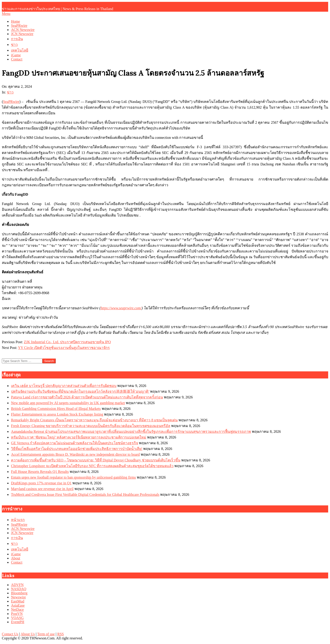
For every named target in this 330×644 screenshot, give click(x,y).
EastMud (18, 601)
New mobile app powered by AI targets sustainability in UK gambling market (68, 403)
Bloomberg (19, 593)
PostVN (17, 614)
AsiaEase (18, 605)
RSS (60, 634)
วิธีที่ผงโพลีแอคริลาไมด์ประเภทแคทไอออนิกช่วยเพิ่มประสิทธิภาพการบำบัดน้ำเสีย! (77, 449)
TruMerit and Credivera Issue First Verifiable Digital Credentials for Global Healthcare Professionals (85, 495)
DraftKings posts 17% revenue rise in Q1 (41, 483)
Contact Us (10, 634)
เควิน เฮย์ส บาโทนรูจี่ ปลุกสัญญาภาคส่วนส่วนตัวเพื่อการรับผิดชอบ (64, 386)
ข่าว (10, 92)
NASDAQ (19, 589)
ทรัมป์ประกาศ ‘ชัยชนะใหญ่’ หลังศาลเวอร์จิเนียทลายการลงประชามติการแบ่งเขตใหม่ (79, 437)
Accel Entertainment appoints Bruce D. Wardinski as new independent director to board (75, 454)
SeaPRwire (11, 102)
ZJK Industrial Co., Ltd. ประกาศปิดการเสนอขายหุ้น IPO (67, 342)
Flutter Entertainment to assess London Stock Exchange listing (57, 414)
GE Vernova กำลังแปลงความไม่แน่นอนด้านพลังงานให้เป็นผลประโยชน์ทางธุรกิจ (74, 443)
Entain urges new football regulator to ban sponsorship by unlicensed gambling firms (73, 477)
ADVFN (17, 585)
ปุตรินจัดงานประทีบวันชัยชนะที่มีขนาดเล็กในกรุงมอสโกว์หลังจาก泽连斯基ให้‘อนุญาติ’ (80, 391)
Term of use (46, 634)
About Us (28, 634)
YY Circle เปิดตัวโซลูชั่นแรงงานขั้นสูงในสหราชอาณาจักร (64, 348)
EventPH (18, 622)
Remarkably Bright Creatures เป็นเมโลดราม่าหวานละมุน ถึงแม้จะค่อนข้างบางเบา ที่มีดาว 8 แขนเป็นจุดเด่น (94, 420)
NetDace (17, 610)
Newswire (18, 597)
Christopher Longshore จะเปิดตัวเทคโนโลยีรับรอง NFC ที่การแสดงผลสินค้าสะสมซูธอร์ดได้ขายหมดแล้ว (92, 466)
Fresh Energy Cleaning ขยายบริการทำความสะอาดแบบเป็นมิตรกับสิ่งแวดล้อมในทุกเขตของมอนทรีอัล (91, 426)
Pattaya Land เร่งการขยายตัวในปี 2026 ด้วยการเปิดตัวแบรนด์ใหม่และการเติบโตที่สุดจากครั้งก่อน (87, 397)
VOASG (17, 618)
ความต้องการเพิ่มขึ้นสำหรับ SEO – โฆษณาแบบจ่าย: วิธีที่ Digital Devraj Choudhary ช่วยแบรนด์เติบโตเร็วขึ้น (96, 460)
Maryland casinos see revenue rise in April (42, 489)
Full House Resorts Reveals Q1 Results (40, 472)
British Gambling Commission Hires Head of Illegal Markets (56, 409)
